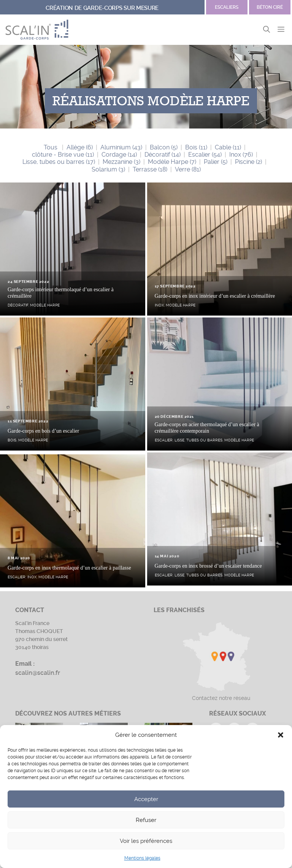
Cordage (119, 155)
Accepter (146, 799)
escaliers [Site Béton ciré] (227, 7)
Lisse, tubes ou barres (59, 162)
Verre (188, 169)
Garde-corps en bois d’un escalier (43, 431)
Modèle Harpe (172, 162)
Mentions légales (142, 858)
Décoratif (163, 155)
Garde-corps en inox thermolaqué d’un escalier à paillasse (69, 568)
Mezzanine (121, 162)
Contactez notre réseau (221, 698)
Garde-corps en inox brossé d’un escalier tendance (208, 566)
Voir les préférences (146, 841)
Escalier (205, 155)
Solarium (108, 169)
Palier (216, 162)
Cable (228, 147)
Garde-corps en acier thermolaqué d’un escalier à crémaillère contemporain (207, 428)
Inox (241, 155)
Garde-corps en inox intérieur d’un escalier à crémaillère (215, 296)
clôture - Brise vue (63, 155)
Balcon (164, 147)
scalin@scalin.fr (38, 673)
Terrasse (150, 169)
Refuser (146, 820)
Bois (196, 147)
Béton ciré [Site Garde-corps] (270, 7)
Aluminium (121, 147)
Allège (80, 147)
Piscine (248, 162)
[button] (281, 735)
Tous (51, 147)
